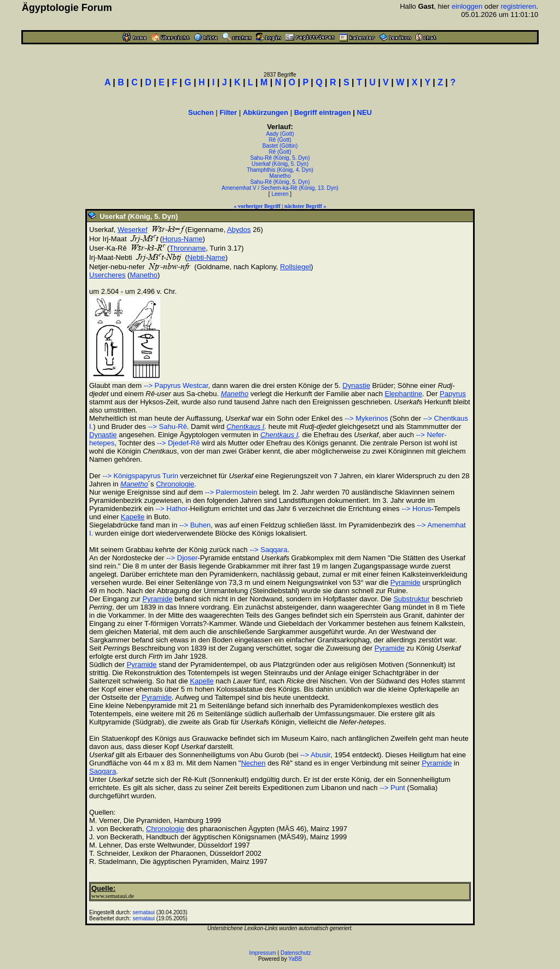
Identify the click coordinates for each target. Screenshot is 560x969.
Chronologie (175, 484)
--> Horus (416, 509)
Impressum (262, 953)
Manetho (280, 176)
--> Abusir (315, 755)
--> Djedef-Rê (178, 443)
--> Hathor (171, 509)
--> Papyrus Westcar (176, 385)
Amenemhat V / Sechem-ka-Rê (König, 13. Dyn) (280, 188)
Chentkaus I (245, 427)
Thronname (188, 248)
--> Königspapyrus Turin (141, 476)
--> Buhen (195, 525)
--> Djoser (182, 558)
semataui (144, 912)
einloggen (467, 6)
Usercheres (107, 275)
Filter (229, 112)
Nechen (253, 763)
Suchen (201, 112)
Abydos (239, 230)
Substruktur (411, 599)
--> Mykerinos (366, 418)
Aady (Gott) (280, 134)
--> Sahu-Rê (168, 427)
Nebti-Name (206, 257)
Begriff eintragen (323, 112)
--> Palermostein (231, 492)
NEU (364, 112)
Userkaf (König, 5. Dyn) (280, 164)
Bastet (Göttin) (280, 146)
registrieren (519, 6)
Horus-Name (183, 239)
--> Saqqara (268, 550)
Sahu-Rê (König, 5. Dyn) (280, 158)
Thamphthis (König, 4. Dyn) (280, 170)
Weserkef (133, 230)
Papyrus (453, 394)
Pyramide (406, 582)
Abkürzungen (266, 112)
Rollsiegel (295, 267)
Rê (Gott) (280, 140)
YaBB (295, 959)
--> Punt (392, 788)
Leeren (280, 194)
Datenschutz (296, 953)
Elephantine (404, 394)
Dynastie (356, 385)
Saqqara (103, 771)
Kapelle (133, 517)
